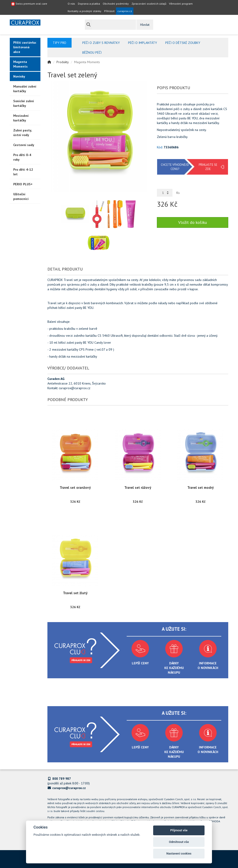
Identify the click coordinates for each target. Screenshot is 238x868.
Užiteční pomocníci (21, 196)
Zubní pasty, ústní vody (23, 133)
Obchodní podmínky (116, 4)
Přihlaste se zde (208, 167)
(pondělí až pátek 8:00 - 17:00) (69, 781)
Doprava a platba (89, 4)
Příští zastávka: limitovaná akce (25, 47)
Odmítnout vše (179, 842)
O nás (71, 4)
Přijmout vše (179, 830)
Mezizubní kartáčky (21, 118)
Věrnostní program (181, 4)
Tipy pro (59, 43)
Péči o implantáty (142, 43)
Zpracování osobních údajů (149, 4)
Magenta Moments (20, 64)
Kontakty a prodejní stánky (84, 11)
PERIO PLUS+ (23, 184)
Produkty (63, 62)
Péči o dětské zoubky (183, 43)
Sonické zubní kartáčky (24, 103)
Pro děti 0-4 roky (22, 157)
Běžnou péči (92, 52)
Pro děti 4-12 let (23, 172)
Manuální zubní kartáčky (25, 89)
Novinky (19, 76)
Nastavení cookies (179, 853)
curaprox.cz (125, 11)
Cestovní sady (24, 145)
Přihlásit (109, 11)
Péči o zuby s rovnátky (101, 43)
